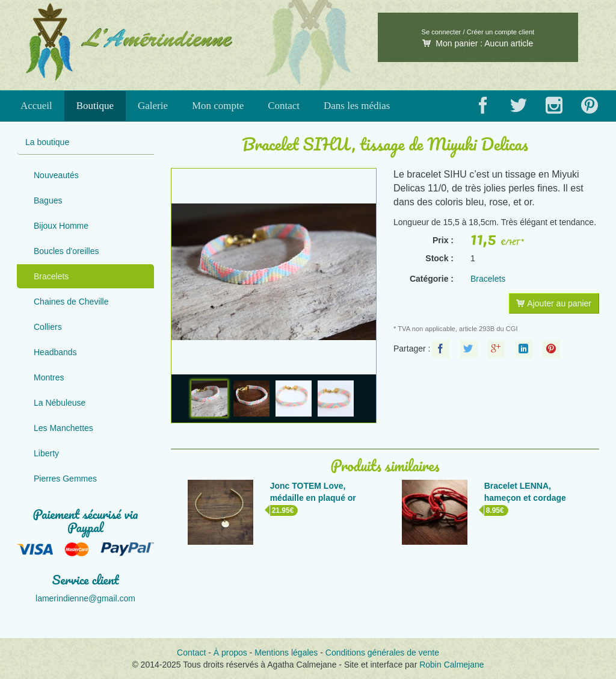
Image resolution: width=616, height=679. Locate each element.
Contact (284, 106)
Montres (49, 377)
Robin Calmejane (451, 665)
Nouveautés (56, 175)
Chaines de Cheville (71, 302)
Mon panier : (478, 43)
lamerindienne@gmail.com (85, 598)
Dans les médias (357, 106)
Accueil (36, 106)
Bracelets (51, 276)
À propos (230, 653)
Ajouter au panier (554, 303)
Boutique (95, 106)
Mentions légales (286, 653)
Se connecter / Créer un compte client (478, 32)
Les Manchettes (63, 428)
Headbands (55, 352)
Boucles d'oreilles (66, 251)
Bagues (48, 200)
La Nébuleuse (60, 403)
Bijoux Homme (61, 226)
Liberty (46, 453)
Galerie (153, 106)
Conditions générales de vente (382, 653)
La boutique (47, 142)
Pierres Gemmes (65, 479)
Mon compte (218, 106)
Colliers (48, 327)
